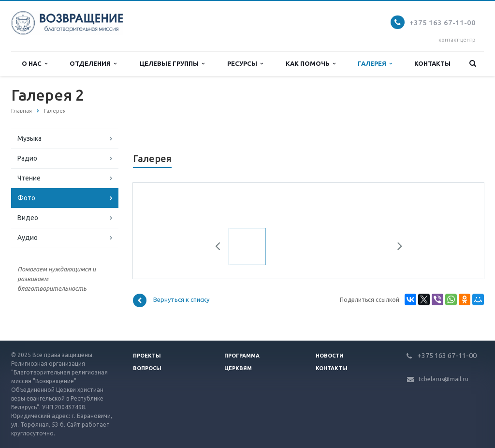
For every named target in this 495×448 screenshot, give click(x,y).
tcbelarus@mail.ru (444, 379)
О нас (35, 64)
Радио (27, 158)
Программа (242, 356)
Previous (221, 248)
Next (396, 248)
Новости (330, 356)
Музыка (29, 138)
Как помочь (311, 64)
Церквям (238, 368)
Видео (28, 218)
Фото (26, 198)
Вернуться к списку (171, 300)
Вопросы (147, 368)
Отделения (93, 64)
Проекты (147, 356)
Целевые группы (172, 64)
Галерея (375, 64)
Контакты (432, 63)
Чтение (29, 178)
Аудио (28, 238)
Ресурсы (245, 64)
